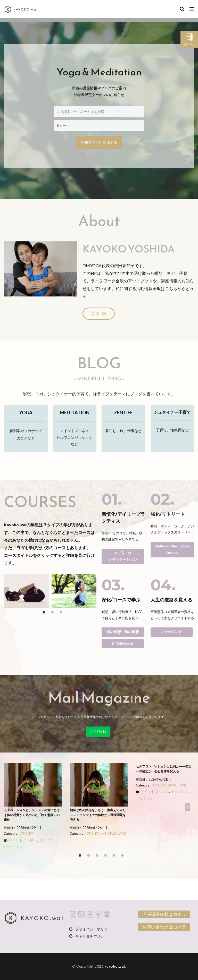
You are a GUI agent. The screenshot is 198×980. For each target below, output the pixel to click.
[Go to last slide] (6, 591)
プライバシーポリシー (93, 929)
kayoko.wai (115, 966)
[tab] (44, 612)
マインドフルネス (23, 840)
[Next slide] (94, 591)
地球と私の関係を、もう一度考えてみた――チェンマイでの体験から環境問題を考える (98, 815)
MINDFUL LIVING (114, 834)
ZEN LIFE (27, 834)
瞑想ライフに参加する (99, 142)
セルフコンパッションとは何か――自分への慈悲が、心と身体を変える (164, 769)
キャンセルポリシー (92, 936)
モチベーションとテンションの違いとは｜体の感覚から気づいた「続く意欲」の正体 (32, 815)
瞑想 (183, 785)
